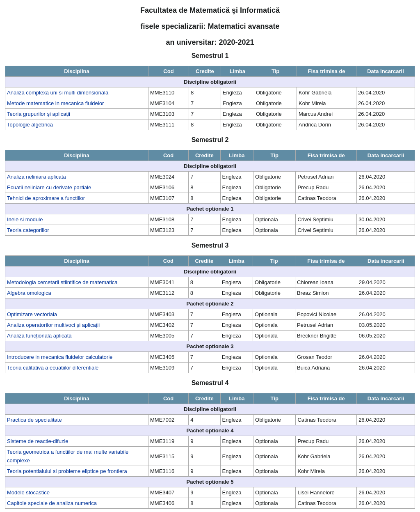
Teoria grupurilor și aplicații (39, 114)
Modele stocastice (28, 492)
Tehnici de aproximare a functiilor (46, 198)
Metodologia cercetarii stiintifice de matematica (62, 282)
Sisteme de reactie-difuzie (38, 441)
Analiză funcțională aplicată (39, 336)
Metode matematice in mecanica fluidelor (55, 103)
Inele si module (25, 219)
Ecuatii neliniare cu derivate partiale (49, 187)
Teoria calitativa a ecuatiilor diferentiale (53, 368)
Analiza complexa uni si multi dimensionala (58, 93)
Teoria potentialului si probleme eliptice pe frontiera (67, 471)
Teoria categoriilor (28, 230)
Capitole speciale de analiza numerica (52, 503)
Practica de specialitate (34, 420)
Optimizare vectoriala (32, 314)
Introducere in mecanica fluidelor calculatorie (60, 357)
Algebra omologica (29, 293)
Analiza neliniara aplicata (37, 177)
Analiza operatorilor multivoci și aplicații (53, 325)
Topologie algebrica (30, 125)
